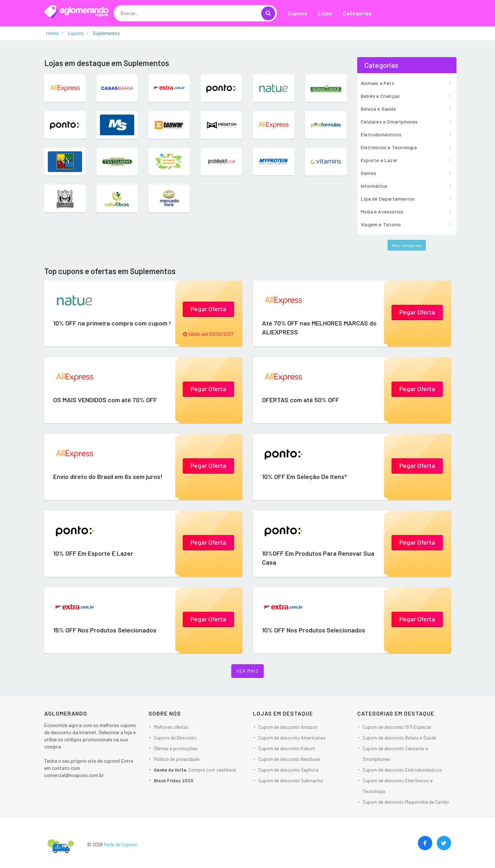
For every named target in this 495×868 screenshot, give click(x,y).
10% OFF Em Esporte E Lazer (93, 553)
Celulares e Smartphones (389, 122)
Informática (374, 186)
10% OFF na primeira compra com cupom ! (112, 323)
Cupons (297, 13)
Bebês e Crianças (380, 96)
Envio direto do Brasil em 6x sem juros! (108, 476)
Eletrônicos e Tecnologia (389, 147)
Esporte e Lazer (379, 160)
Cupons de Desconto (175, 738)
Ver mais (247, 671)
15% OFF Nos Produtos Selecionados (105, 630)
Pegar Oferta (208, 309)
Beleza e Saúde (378, 109)
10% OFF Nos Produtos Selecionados (314, 630)
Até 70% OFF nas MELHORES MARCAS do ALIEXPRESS (319, 327)
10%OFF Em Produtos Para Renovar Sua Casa (318, 558)
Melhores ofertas (171, 727)
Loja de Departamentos (388, 199)
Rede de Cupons (120, 844)
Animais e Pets (378, 83)
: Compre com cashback (195, 770)
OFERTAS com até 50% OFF (300, 400)
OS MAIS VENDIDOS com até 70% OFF (105, 400)
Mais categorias (407, 245)
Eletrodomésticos (381, 134)
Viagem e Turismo (381, 224)
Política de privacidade (177, 759)
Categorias (357, 13)
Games (368, 173)
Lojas (325, 13)
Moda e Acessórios (382, 211)
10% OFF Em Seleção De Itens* (304, 476)
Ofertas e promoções (176, 748)
